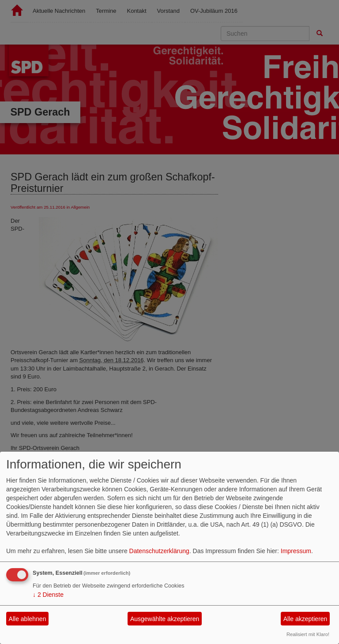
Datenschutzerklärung (159, 551)
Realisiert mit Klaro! (308, 634)
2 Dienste (48, 595)
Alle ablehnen (28, 619)
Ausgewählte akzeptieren (165, 619)
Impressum (296, 551)
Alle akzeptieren (305, 619)
